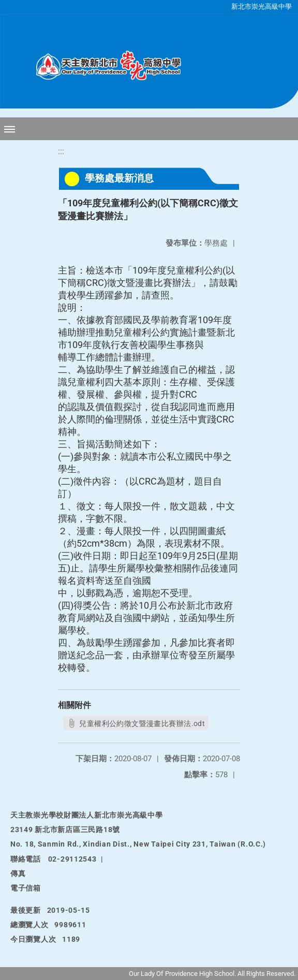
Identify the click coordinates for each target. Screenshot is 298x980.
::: (61, 151)
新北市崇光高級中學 (262, 6)
